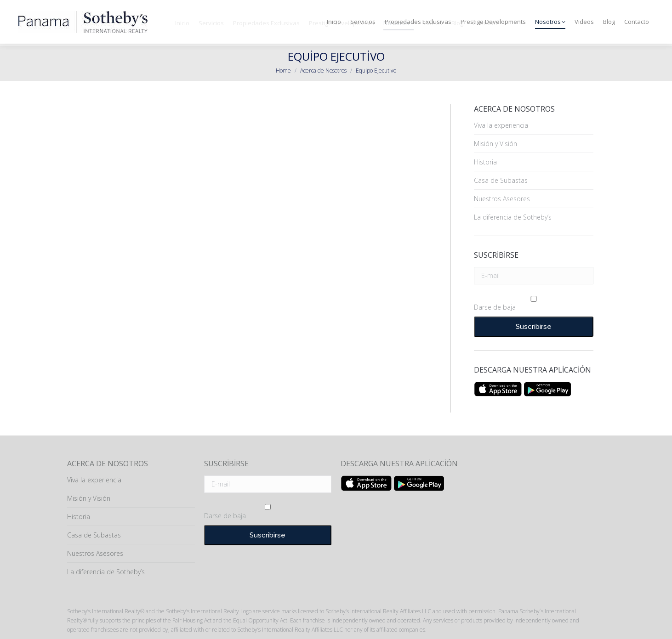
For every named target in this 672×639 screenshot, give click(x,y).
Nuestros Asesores (502, 199)
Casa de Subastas (501, 180)
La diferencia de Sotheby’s (513, 217)
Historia (485, 162)
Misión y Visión (495, 144)
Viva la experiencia (501, 125)
